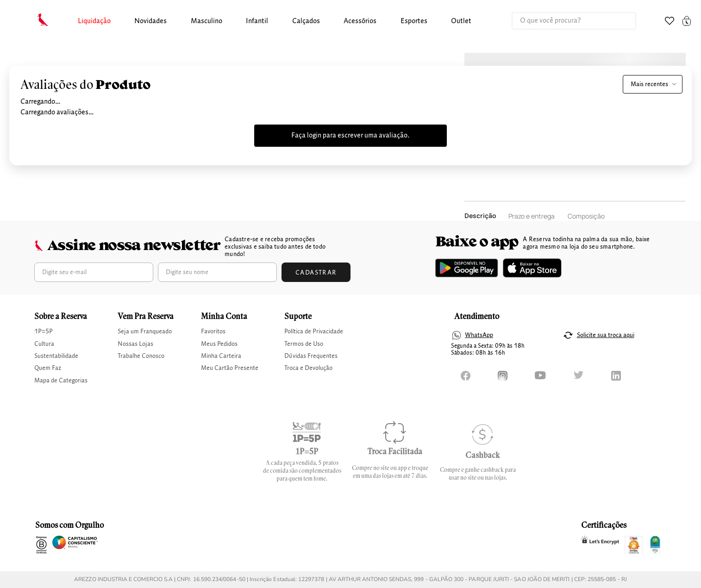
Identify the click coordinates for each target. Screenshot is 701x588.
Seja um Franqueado (145, 332)
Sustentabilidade (56, 356)
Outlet (461, 21)
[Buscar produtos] (620, 21)
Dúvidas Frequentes (311, 356)
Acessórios (360, 21)
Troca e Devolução (308, 368)
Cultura (44, 344)
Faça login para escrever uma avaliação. (350, 136)
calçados (306, 21)
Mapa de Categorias (61, 381)
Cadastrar (316, 273)
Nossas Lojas (135, 344)
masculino (207, 21)
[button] (94, 22)
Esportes (414, 21)
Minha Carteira (221, 356)
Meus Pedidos (219, 344)
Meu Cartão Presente (230, 368)
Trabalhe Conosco (141, 356)
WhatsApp (479, 335)
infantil (257, 21)
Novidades (150, 21)
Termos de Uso (304, 344)
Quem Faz (48, 368)
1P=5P (44, 332)
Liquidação (94, 21)
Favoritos (213, 332)
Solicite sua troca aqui (606, 335)
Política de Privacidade (314, 332)
